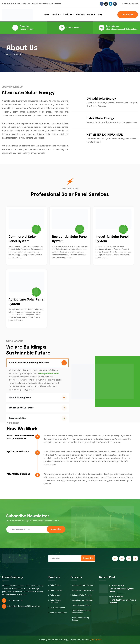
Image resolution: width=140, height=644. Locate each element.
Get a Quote (128, 14)
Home (47, 14)
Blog (100, 14)
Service (56, 14)
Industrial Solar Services (82, 595)
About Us (80, 14)
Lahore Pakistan (130, 4)
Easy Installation (18, 418)
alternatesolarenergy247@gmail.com (122, 29)
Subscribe (56, 529)
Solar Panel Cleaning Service (81, 619)
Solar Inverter (56, 595)
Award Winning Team (20, 398)
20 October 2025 (116, 597)
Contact (91, 14)
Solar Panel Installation (82, 605)
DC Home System (57, 608)
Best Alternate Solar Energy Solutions (29, 363)
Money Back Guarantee (22, 408)
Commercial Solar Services (83, 585)
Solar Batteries (56, 590)
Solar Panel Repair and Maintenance (82, 612)
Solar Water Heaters (58, 613)
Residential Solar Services (83, 590)
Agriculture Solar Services (83, 600)
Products (68, 14)
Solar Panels (55, 585)
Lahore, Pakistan (74, 28)
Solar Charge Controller (55, 601)
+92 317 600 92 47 (27, 29)
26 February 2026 (117, 586)
